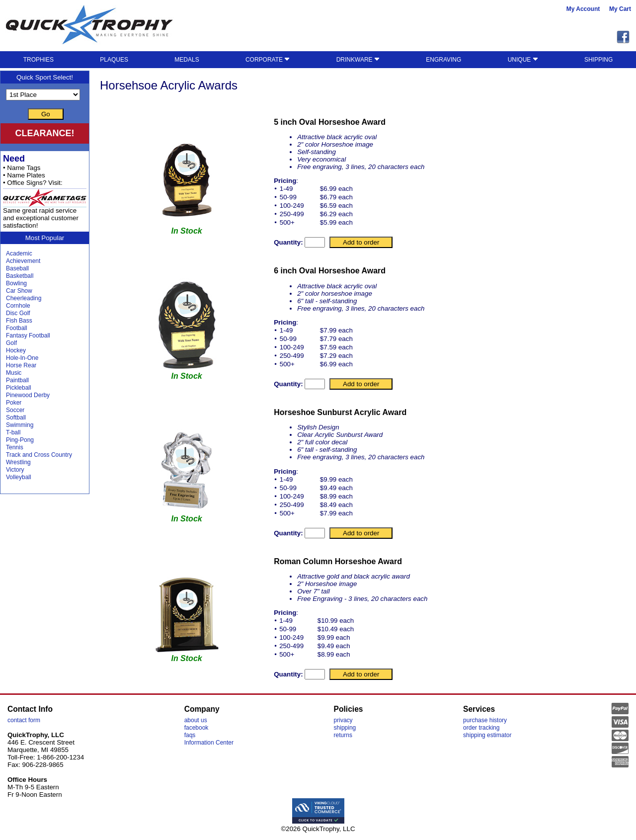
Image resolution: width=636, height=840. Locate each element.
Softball (16, 418)
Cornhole (18, 306)
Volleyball (19, 477)
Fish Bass (19, 321)
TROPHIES (39, 60)
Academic (19, 253)
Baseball (17, 268)
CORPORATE (268, 60)
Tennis (15, 447)
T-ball (13, 432)
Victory (15, 470)
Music (14, 373)
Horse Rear (21, 365)
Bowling (16, 283)
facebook (197, 728)
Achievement (23, 261)
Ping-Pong (20, 440)
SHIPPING (598, 60)
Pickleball (19, 388)
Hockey (16, 350)
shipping (345, 728)
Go (46, 114)
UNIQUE (523, 60)
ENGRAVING (443, 60)
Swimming (20, 425)
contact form (24, 720)
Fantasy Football (28, 336)
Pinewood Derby (28, 395)
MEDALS (187, 60)
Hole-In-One (22, 358)
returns (343, 735)
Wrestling (18, 462)
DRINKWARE (358, 60)
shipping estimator (487, 735)
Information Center (209, 743)
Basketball (20, 276)
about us (196, 720)
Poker (14, 403)
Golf (11, 343)
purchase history (485, 720)
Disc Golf (18, 313)
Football (17, 328)
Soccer (15, 410)
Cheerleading (24, 298)
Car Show (19, 291)
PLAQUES (114, 60)
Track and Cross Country (39, 455)
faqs (190, 735)
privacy (343, 720)
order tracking (481, 728)
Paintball (17, 380)
